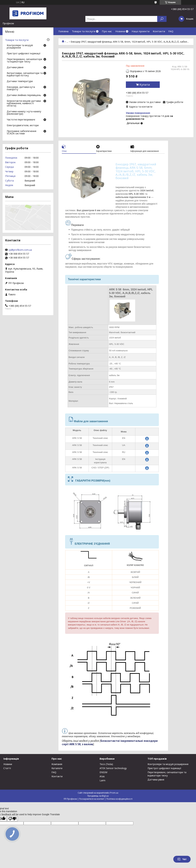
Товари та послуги (84, 31)
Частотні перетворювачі (21, 120)
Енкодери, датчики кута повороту (21, 88)
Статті (7, 768)
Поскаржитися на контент (92, 799)
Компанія (57, 764)
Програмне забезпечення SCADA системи (22, 132)
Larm (102, 780)
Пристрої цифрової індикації (24, 54)
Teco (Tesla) (106, 764)
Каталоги (57, 768)
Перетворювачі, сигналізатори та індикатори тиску (24, 61)
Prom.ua (114, 793)
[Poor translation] (12, 819)
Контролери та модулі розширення (20, 47)
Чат (182, 859)
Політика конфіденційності (119, 799)
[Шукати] (162, 19)
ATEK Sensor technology (113, 768)
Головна (63, 31)
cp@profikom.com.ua (20, 250)
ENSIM (103, 772)
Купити (145, 85)
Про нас (107, 31)
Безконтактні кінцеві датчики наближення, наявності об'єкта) (24, 103)
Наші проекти (141, 31)
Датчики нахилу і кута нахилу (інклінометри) (24, 113)
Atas (102, 776)
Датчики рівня (15, 68)
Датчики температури (20, 81)
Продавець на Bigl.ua (98, 796)
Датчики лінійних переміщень (24, 95)
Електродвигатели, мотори (23, 126)
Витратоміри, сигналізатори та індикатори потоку (25, 74)
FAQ (171, 31)
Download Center (69, 39)
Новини (120, 31)
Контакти (159, 31)
